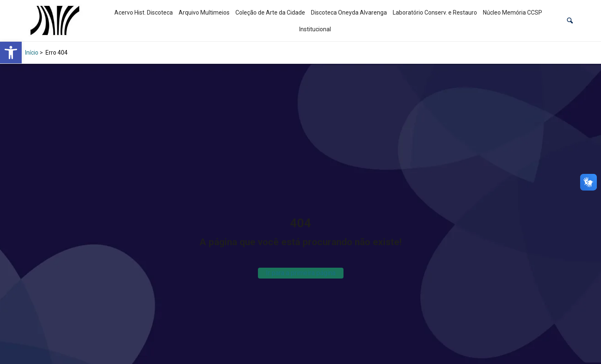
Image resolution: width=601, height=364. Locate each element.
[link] (11, 53)
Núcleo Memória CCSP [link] (513, 13)
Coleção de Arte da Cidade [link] (270, 13)
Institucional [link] (315, 29)
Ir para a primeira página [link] (301, 273)
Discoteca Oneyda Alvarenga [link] (349, 13)
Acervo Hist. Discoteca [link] (144, 13)
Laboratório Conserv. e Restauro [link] (435, 13)
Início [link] (32, 53)
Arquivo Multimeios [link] (204, 13)
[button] (570, 21)
